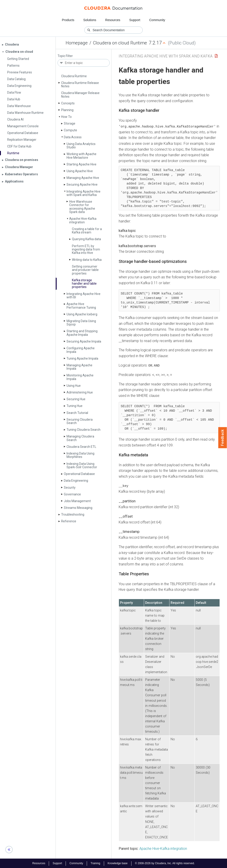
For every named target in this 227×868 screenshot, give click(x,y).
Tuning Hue (75, 406)
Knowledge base (118, 863)
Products (68, 20)
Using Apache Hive (80, 171)
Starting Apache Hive (81, 164)
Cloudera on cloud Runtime (120, 43)
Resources (113, 20)
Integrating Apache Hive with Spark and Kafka (83, 193)
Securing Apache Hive (82, 185)
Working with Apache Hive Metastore (81, 156)
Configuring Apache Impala (81, 350)
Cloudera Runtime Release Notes (80, 85)
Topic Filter (65, 56)
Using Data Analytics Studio (81, 146)
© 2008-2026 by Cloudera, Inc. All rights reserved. (165, 863)
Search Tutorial (77, 413)
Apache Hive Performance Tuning (81, 306)
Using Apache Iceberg (82, 314)
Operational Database (79, 474)
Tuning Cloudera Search (83, 430)
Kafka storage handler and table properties (84, 284)
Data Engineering (76, 481)
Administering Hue (80, 392)
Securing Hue (76, 399)
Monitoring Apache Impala (80, 377)
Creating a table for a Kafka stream (87, 231)
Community (157, 20)
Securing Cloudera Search (80, 421)
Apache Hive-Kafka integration (83, 220)
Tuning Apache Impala (82, 358)
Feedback (223, 438)
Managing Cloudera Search (80, 438)
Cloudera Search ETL (81, 447)
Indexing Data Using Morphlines (80, 455)
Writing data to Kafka (87, 260)
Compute (70, 130)
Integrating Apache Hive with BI (83, 296)
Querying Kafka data (86, 239)
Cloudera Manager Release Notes (80, 95)
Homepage (77, 43)
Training (95, 863)
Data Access (73, 137)
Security (70, 488)
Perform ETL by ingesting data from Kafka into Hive (86, 249)
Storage (70, 123)
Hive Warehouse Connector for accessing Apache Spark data (82, 207)
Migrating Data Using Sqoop (81, 323)
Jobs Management (77, 501)
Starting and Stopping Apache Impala (82, 333)
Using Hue (74, 386)
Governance (72, 494)
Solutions (90, 20)
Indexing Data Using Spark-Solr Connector (82, 465)
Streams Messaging (78, 508)
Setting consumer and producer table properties (85, 270)
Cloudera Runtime (74, 76)
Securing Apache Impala (84, 341)
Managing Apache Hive (83, 178)
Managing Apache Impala (79, 367)
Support (135, 20)
